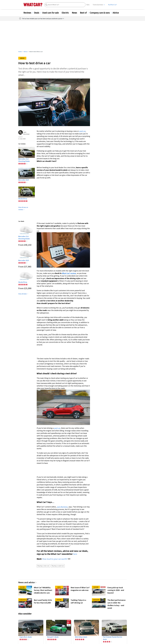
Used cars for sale (52, 13)
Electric (66, 13)
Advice (117, 13)
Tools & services (98, 5)
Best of (84, 13)
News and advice (27, 582)
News (76, 13)
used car (82, 131)
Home (20, 52)
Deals (38, 13)
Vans (88, 5)
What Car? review (69, 273)
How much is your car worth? (55, 559)
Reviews (28, 13)
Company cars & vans (101, 13)
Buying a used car (58, 566)
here (75, 554)
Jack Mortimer (62, 507)
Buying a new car (43, 566)
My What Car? (113, 5)
